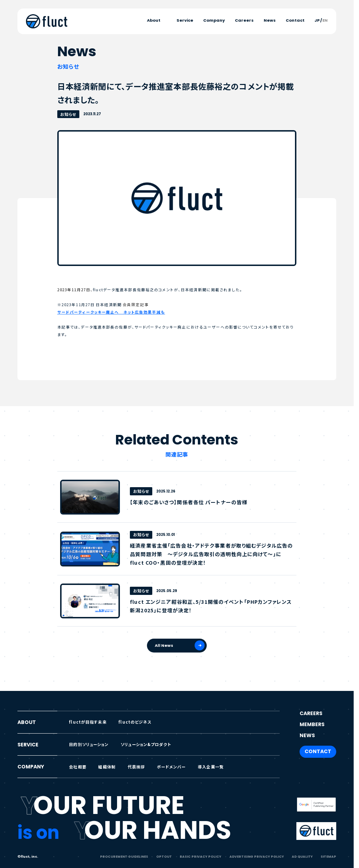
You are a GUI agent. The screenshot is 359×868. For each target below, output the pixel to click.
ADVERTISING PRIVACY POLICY (257, 856)
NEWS (307, 735)
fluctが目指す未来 (88, 722)
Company (214, 20)
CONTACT (318, 751)
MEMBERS (312, 724)
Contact (295, 20)
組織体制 (107, 767)
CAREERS (311, 713)
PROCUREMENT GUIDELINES (124, 856)
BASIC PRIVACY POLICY (200, 856)
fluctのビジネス (135, 722)
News (270, 20)
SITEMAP (328, 856)
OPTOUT (164, 856)
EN (325, 20)
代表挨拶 (136, 767)
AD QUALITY (302, 856)
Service (185, 20)
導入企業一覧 (211, 767)
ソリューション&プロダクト (146, 744)
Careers (244, 20)
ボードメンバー (171, 767)
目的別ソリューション (89, 744)
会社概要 (78, 767)
